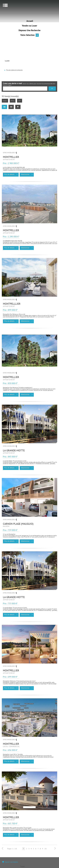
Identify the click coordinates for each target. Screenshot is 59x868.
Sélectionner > (27, 175)
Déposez (30, 31)
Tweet (22, 867)
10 (46, 849)
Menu (5, 5)
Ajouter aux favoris (11, 862)
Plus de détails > (11, 175)
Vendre (30, 26)
